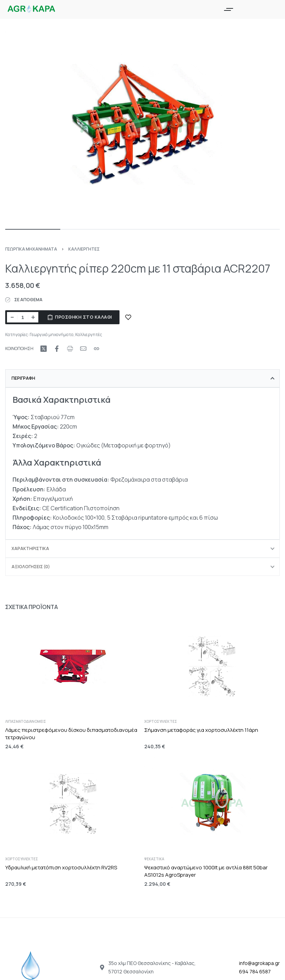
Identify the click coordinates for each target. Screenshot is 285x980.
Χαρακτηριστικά (30, 548)
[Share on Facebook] (57, 349)
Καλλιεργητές (84, 249)
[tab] (142, 378)
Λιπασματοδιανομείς (26, 721)
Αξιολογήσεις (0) (31, 567)
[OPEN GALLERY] (142, 127)
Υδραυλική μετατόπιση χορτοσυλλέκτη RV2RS (61, 867)
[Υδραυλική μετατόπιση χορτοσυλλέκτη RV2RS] (73, 804)
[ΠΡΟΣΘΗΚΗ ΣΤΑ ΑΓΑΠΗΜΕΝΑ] (128, 317)
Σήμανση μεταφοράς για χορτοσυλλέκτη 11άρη (201, 730)
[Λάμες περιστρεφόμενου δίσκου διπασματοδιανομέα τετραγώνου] (73, 666)
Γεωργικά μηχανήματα (31, 249)
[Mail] (83, 349)
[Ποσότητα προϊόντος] (23, 317)
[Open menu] (229, 9)
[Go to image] (33, 229)
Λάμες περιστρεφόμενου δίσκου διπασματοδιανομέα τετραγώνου (71, 734)
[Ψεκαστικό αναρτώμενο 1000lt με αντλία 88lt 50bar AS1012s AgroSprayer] (212, 804)
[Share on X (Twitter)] (44, 349)
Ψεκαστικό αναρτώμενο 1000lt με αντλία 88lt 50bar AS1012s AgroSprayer (206, 871)
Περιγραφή (23, 378)
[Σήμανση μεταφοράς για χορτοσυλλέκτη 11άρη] (212, 666)
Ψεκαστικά (154, 859)
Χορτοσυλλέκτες (161, 721)
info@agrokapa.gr (259, 963)
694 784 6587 (255, 971)
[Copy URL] (97, 349)
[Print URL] (70, 349)
